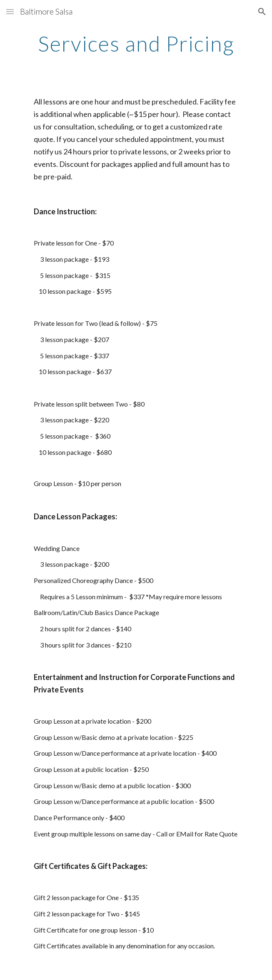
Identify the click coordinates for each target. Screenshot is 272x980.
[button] (10, 11)
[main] (136, 44)
